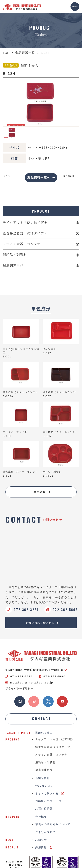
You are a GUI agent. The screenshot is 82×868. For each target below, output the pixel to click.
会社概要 (41, 818)
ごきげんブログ (45, 834)
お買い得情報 (44, 810)
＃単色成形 (11, 65)
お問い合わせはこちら (42, 623)
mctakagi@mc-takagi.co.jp (29, 683)
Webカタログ (44, 787)
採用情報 (44, 849)
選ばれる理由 (44, 733)
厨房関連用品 (13, 266)
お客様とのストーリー (50, 802)
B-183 (7, 176)
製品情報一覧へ (41, 178)
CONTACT (42, 719)
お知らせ (41, 841)
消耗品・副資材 (15, 255)
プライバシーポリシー (19, 689)
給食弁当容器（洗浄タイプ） (25, 233)
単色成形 (42, 492)
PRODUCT (41, 211)
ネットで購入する (50, 795)
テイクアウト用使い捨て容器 (25, 223)
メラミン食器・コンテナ (22, 244)
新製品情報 (43, 779)
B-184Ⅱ (69, 176)
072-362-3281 (19, 677)
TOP (6, 53)
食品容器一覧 (25, 53)
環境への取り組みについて (53, 826)
